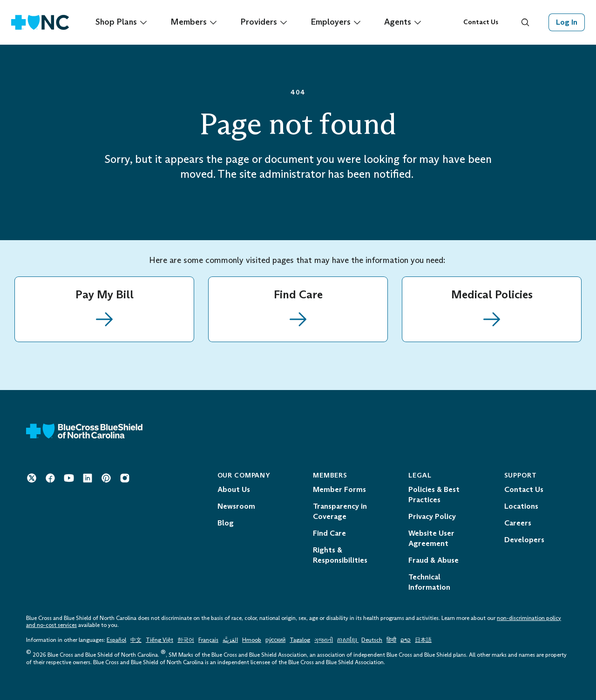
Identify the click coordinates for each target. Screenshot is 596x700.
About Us (234, 489)
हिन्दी (391, 640)
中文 (136, 640)
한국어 (186, 640)
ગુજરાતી (324, 640)
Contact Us (481, 22)
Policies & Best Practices (434, 495)
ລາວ (406, 640)
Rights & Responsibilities (340, 555)
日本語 (423, 640)
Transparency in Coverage (340, 511)
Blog (226, 523)
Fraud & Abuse (433, 560)
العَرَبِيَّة (230, 640)
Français (208, 640)
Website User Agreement (431, 538)
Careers (518, 523)
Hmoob (252, 640)
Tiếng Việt (159, 640)
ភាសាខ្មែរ (348, 640)
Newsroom (236, 506)
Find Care (329, 533)
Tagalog (300, 640)
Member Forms (339, 489)
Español (116, 640)
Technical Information (429, 582)
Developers (524, 540)
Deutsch (372, 640)
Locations (521, 506)
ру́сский (275, 640)
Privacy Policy (432, 516)
